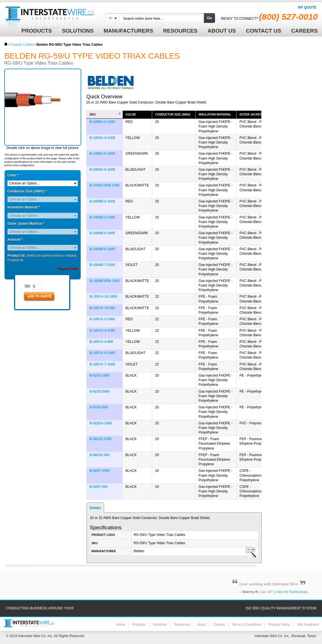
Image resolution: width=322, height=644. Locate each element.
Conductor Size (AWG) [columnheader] (173, 115)
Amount (15, 240)
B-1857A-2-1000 (102, 319)
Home (6, 44)
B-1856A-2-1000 (102, 122)
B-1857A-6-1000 (102, 353)
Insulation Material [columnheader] (215, 115)
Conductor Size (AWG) (27, 191)
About (201, 625)
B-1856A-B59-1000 (105, 185)
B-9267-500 (99, 487)
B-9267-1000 (100, 471)
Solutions (160, 625)
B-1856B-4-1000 (102, 217)
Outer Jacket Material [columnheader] (258, 115)
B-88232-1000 (101, 439)
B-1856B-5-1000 (102, 233)
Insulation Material (24, 207)
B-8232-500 (99, 407)
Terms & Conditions (247, 625)
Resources (182, 625)
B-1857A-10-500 (102, 308)
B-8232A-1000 (101, 423)
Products (139, 625)
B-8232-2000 (100, 391)
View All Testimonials (292, 592)
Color (13, 175)
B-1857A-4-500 (101, 342)
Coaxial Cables (22, 45)
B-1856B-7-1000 (102, 265)
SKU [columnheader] (93, 115)
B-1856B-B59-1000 (105, 281)
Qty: (28, 286)
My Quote (307, 7)
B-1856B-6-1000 (102, 249)
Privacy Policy (279, 625)
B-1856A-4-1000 (102, 138)
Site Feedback (308, 625)
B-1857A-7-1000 (102, 364)
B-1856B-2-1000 (102, 201)
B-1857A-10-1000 (103, 297)
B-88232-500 (100, 455)
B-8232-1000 (100, 375)
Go (209, 18)
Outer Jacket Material (26, 224)
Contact (219, 625)
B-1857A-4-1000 (102, 331)
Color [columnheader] (131, 115)
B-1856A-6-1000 (102, 170)
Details (95, 508)
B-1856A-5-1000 (102, 154)
